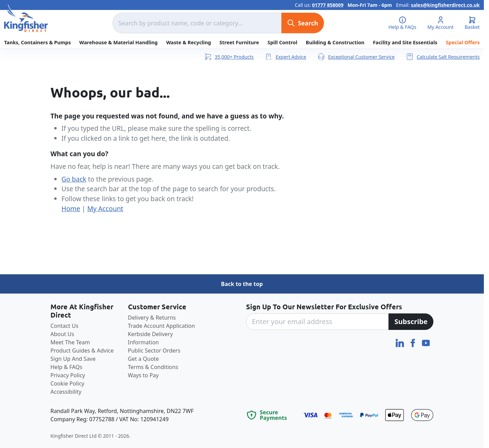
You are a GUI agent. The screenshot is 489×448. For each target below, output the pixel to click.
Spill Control (282, 42)
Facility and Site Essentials (405, 42)
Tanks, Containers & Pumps (37, 42)
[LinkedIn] (400, 342)
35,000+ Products (229, 57)
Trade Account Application (162, 326)
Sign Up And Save (73, 359)
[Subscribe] (411, 322)
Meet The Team (70, 342)
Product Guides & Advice (82, 351)
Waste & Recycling (189, 42)
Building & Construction (335, 42)
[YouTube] (426, 342)
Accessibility (66, 392)
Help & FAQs (66, 367)
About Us (62, 334)
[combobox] (197, 23)
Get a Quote (144, 359)
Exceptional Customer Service (356, 57)
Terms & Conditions (153, 367)
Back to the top (242, 284)
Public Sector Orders (154, 351)
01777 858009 (328, 5)
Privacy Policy (68, 375)
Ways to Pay (143, 375)
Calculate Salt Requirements (443, 57)
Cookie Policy (67, 383)
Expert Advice (285, 57)
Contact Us (64, 326)
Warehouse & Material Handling (118, 42)
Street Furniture (239, 42)
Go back (74, 179)
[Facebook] (414, 342)
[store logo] (26, 18)
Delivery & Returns (152, 318)
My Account (105, 209)
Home (71, 209)
